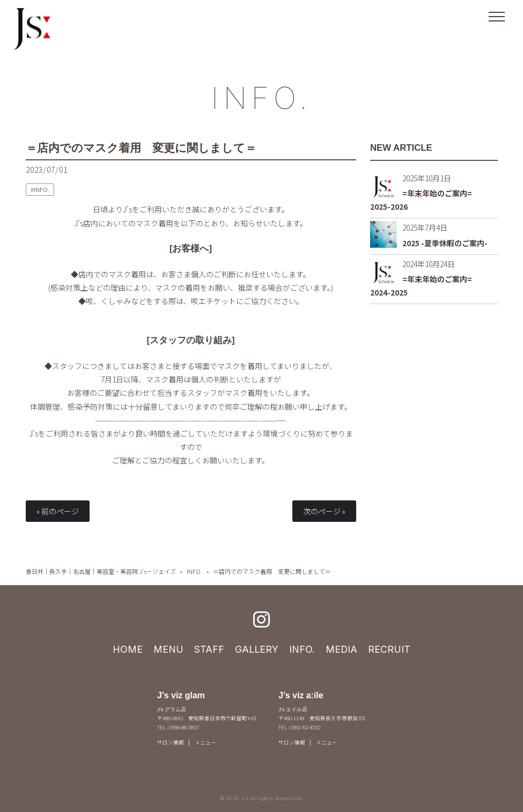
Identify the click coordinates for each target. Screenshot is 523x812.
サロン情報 (171, 742)
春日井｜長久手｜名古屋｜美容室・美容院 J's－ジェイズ (101, 571)
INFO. (261, 98)
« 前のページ (58, 511)
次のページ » (324, 511)
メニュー (205, 742)
